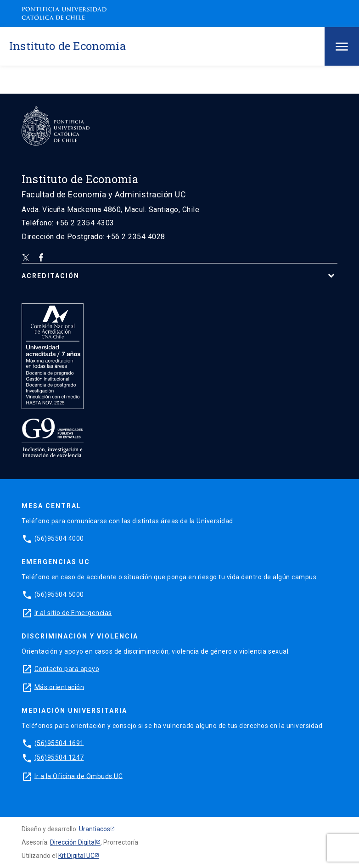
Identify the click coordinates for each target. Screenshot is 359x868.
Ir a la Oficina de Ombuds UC (79, 776)
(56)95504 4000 (59, 538)
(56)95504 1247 (59, 757)
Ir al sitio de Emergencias (73, 612)
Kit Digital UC (76, 856)
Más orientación (59, 687)
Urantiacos (95, 829)
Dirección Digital (73, 842)
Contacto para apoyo (67, 668)
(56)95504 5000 (59, 594)
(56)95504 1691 (59, 743)
